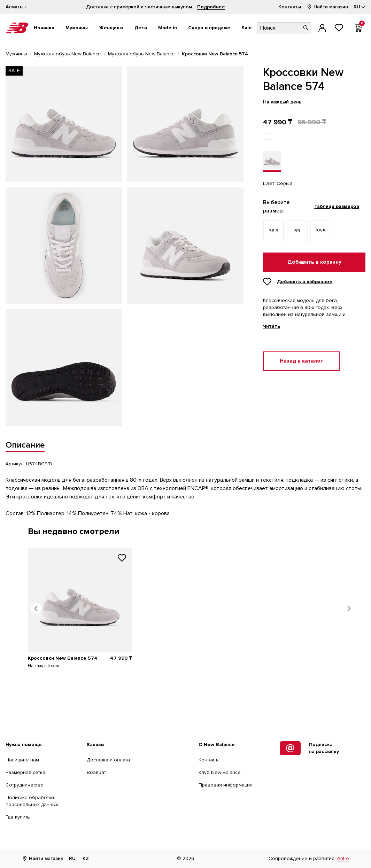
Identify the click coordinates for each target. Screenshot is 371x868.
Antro (343, 858)
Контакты (290, 7)
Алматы (14, 7)
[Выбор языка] (360, 7)
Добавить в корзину (314, 262)
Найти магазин (327, 7)
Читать (272, 326)
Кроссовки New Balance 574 (63, 658)
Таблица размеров (337, 206)
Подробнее (211, 7)
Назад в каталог (301, 361)
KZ (86, 858)
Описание (25, 445)
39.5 (321, 231)
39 (297, 231)
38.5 (274, 231)
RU (72, 858)
